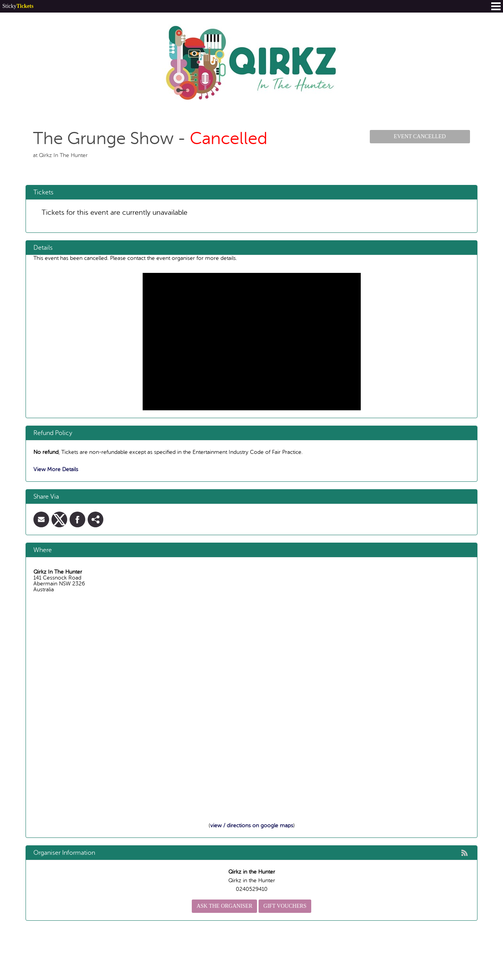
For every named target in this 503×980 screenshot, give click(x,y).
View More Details (56, 469)
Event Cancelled (420, 136)
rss (464, 853)
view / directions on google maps (252, 826)
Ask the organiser (224, 906)
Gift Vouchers (285, 906)
